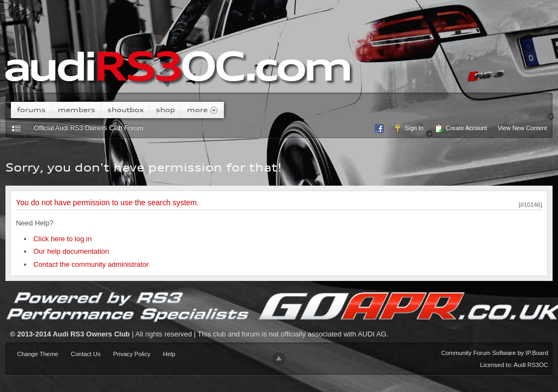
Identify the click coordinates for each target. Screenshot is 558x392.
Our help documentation (71, 251)
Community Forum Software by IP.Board (495, 353)
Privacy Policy (131, 354)
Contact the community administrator (91, 264)
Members (77, 110)
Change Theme (38, 354)
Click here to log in (62, 239)
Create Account (460, 128)
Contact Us (86, 354)
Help (169, 354)
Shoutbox (126, 110)
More (202, 110)
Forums (31, 110)
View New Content (522, 128)
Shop (165, 110)
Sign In (408, 128)
